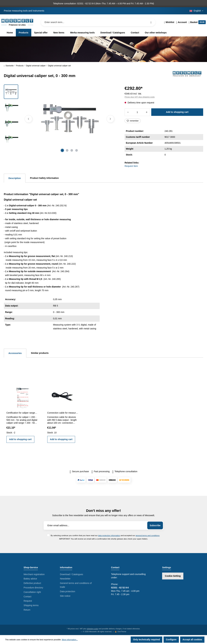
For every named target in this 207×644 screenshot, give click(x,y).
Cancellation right (32, 592)
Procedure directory (33, 588)
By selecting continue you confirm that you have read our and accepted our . (105, 535)
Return (27, 610)
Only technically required (146, 640)
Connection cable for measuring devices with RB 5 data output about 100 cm (63, 413)
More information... (70, 640)
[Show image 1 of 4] (62, 150)
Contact (27, 597)
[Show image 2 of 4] (67, 150)
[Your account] (182, 22)
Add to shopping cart (177, 112)
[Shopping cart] (197, 22)
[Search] (151, 22)
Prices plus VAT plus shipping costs (140, 97)
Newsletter (65, 579)
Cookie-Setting (173, 576)
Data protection (67, 591)
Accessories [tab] (15, 353)
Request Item (131, 166)
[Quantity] (137, 112)
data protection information (109, 535)
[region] (60, 119)
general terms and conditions (148, 535)
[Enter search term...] (98, 22)
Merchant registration (34, 574)
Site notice (65, 596)
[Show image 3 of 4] (72, 150)
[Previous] (28, 119)
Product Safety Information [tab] (44, 178)
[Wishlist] (169, 22)
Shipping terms (31, 605)
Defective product (32, 583)
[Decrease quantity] (128, 112)
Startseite (9, 66)
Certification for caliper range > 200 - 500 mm (22, 413)
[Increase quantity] (147, 112)
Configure (171, 640)
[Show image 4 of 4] (77, 150)
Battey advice (30, 579)
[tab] (15, 178)
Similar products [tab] (40, 353)
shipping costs (92, 629)
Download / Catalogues (71, 574)
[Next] (110, 119)
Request (28, 601)
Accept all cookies (192, 640)
